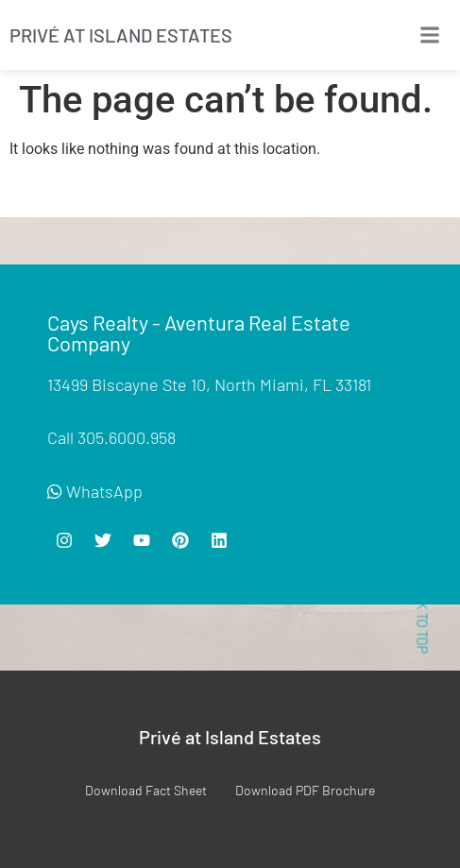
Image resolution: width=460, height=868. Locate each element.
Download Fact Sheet (146, 790)
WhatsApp (95, 491)
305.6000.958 (127, 437)
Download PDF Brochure (305, 790)
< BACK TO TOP (422, 609)
